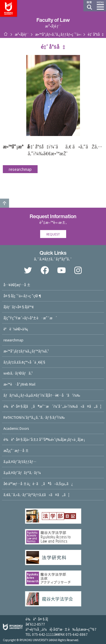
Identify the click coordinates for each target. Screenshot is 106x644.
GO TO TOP (5, 203)
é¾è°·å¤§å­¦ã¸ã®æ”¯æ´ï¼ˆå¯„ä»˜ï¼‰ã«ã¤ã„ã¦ (52, 406)
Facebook (45, 270)
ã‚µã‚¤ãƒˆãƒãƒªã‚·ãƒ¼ (22, 472)
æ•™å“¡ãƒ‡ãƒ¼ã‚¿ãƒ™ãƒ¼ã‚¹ (26, 351)
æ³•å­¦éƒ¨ (22, 34)
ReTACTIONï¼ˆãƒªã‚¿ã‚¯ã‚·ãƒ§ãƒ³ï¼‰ (34, 417)
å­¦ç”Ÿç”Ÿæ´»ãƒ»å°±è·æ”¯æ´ (30, 318)
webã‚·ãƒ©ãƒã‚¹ (18, 373)
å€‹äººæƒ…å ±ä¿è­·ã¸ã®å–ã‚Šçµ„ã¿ (38, 483)
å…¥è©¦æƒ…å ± (17, 285)
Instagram (78, 270)
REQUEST (53, 234)
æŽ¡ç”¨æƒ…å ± (16, 450)
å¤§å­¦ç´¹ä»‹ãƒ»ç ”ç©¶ (23, 296)
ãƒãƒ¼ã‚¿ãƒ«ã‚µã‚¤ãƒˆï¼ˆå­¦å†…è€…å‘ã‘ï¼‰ (42, 395)
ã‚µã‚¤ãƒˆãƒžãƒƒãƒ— (20, 461)
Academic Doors (16, 428)
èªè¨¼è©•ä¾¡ (16, 329)
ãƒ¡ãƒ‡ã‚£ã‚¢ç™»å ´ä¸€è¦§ (25, 362)
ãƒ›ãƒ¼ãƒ (6, 34)
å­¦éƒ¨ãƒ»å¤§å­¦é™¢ (19, 307)
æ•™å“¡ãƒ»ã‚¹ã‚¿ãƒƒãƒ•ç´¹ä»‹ (58, 34)
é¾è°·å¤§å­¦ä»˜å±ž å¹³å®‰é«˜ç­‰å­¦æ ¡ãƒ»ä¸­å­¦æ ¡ (44, 439)
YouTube (61, 270)
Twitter (28, 270)
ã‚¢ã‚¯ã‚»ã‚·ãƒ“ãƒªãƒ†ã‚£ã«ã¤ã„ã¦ (36, 495)
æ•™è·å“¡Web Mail (19, 384)
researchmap (20, 169)
